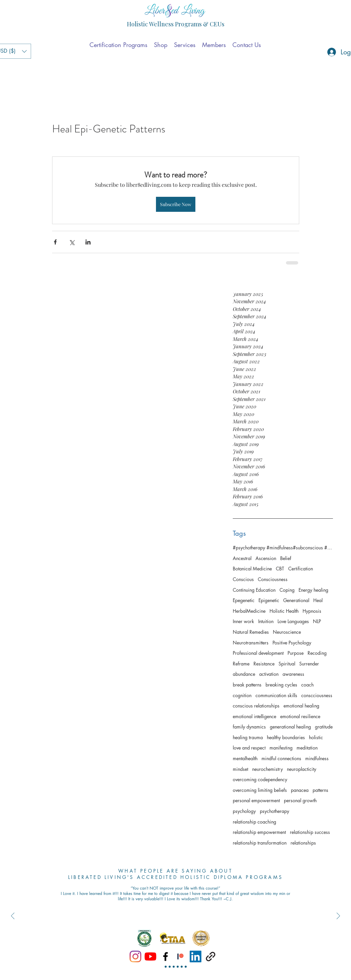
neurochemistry (268, 769)
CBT (280, 569)
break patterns (247, 685)
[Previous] (13, 916)
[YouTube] (150, 956)
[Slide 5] (182, 967)
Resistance (264, 664)
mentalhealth (245, 758)
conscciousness (317, 695)
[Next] (338, 916)
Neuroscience (287, 632)
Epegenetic (244, 600)
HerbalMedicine (249, 611)
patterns (320, 790)
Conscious (243, 579)
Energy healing (313, 590)
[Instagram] (135, 956)
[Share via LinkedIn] (88, 242)
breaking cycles (281, 685)
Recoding (317, 653)
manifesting (281, 748)
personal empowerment (256, 800)
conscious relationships (256, 706)
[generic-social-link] (211, 956)
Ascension (266, 558)
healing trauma (248, 737)
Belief (286, 558)
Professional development (258, 653)
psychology (244, 811)
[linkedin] (196, 956)
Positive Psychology (292, 643)
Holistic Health (284, 611)
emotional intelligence (254, 716)
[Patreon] (181, 956)
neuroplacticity (302, 769)
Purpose (296, 653)
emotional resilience (300, 716)
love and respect (249, 748)
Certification (301, 569)
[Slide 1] (166, 967)
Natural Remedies (251, 632)
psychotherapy (275, 811)
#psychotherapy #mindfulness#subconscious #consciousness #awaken (283, 548)
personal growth (300, 800)
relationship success (310, 832)
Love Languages (293, 621)
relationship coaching (254, 822)
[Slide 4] (178, 967)
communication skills (276, 695)
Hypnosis (312, 611)
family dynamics (249, 727)
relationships (303, 843)
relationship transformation (260, 843)
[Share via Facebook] (55, 242)
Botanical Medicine (252, 569)
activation (269, 674)
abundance (244, 674)
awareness (293, 674)
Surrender (309, 664)
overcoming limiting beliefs (260, 790)
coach (307, 685)
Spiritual (287, 664)
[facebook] (165, 956)
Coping (287, 590)
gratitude (324, 727)
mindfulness (317, 758)
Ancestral (242, 558)
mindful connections (281, 758)
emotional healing (301, 706)
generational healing (290, 727)
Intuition (266, 621)
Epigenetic (269, 600)
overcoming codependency (260, 779)
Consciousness (273, 579)
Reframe (241, 664)
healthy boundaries (286, 737)
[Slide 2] (170, 967)
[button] (161, 45)
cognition (242, 695)
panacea (300, 790)
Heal (318, 600)
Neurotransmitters (251, 643)
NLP (317, 621)
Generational (296, 600)
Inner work (243, 621)
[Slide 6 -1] (186, 967)
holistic (316, 737)
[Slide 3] (174, 967)
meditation (307, 748)
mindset (240, 769)
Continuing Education (254, 590)
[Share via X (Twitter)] (72, 242)
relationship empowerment (259, 832)
